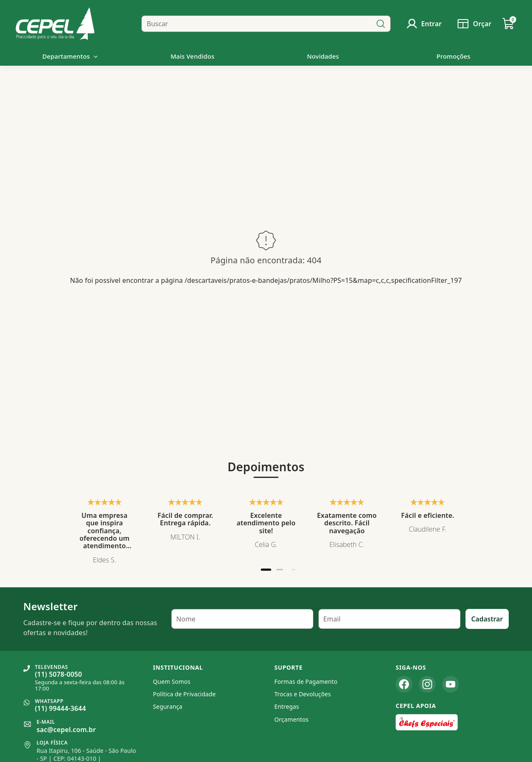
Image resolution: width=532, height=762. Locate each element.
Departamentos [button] (70, 56)
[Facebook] (404, 684)
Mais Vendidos (192, 56)
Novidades (323, 56)
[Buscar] (381, 24)
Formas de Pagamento (306, 682)
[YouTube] (451, 684)
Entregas (287, 706)
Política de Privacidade (184, 694)
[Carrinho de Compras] (509, 24)
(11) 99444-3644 (60, 708)
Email (332, 619)
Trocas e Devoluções (303, 694)
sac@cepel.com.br (66, 730)
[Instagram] (427, 684)
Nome (186, 619)
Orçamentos (291, 719)
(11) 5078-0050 (58, 674)
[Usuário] (424, 24)
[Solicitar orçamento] (474, 24)
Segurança (168, 706)
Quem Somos (172, 682)
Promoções (453, 56)
